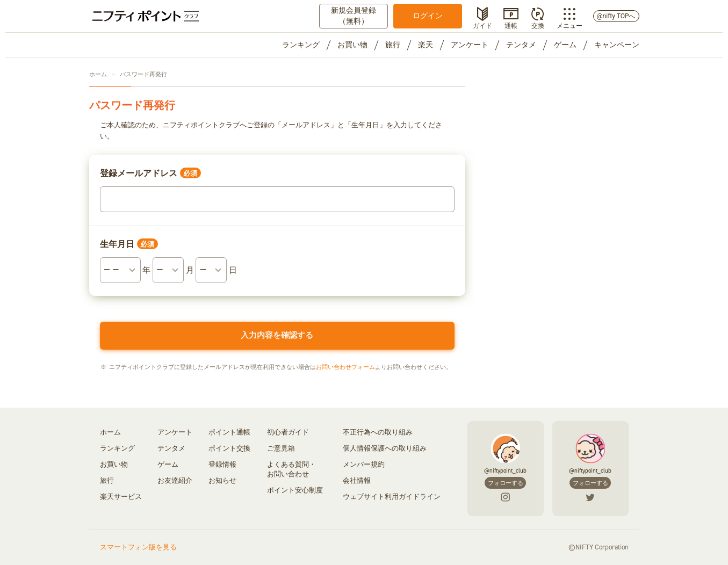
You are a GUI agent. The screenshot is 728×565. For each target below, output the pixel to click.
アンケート (470, 45)
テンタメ (521, 45)
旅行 (393, 45)
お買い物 (352, 45)
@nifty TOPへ (616, 16)
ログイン (428, 16)
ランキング (301, 45)
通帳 (511, 25)
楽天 (426, 45)
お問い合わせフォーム (345, 367)
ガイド (482, 25)
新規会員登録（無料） (354, 16)
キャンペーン (617, 45)
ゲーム (565, 45)
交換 (538, 25)
